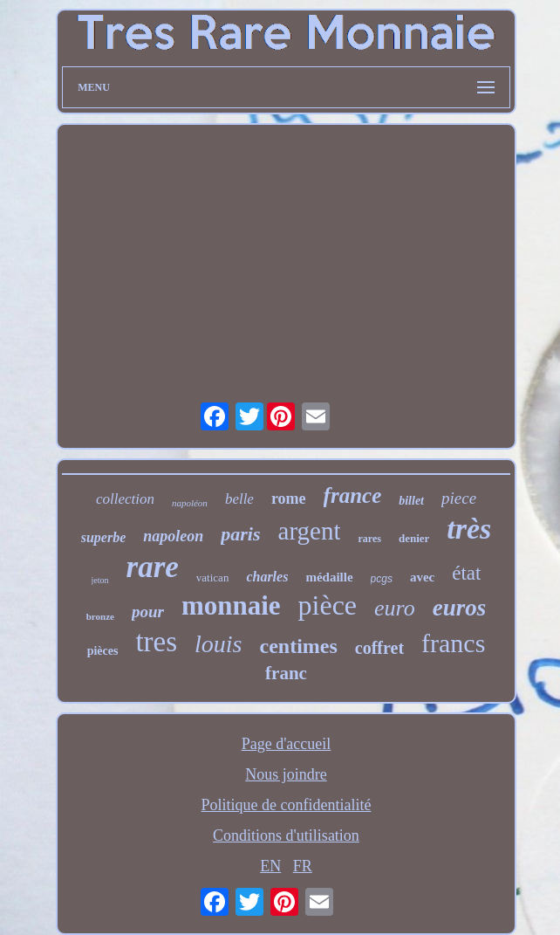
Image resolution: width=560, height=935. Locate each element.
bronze (100, 616)
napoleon (173, 536)
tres (156, 642)
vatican (213, 577)
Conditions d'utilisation (286, 835)
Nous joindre (286, 774)
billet (411, 501)
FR (303, 866)
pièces (103, 651)
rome (289, 498)
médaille (329, 577)
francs (453, 643)
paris (240, 534)
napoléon (190, 503)
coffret (379, 648)
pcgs (382, 579)
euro (395, 608)
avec (422, 577)
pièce (328, 605)
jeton (100, 580)
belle (239, 499)
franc (286, 673)
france (353, 495)
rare (153, 567)
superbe (104, 537)
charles (267, 577)
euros (460, 608)
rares (369, 539)
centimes (299, 646)
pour (148, 612)
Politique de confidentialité (287, 805)
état (466, 573)
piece (459, 498)
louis (218, 644)
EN (270, 866)
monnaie (231, 605)
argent (310, 531)
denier (414, 538)
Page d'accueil (287, 744)
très (469, 529)
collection (125, 499)
